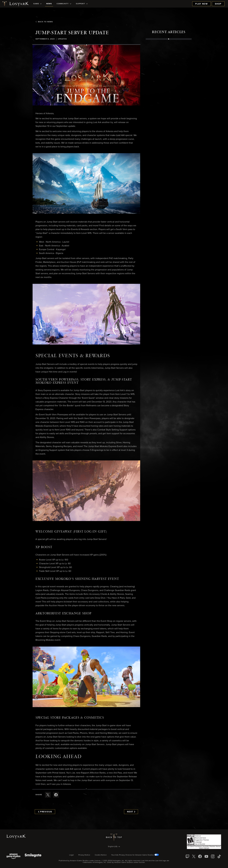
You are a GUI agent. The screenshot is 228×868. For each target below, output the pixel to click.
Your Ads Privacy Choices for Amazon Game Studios (135, 855)
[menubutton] (114, 847)
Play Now (201, 4)
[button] (86, 75)
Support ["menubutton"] (82, 4)
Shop (218, 4)
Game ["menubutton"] (37, 4)
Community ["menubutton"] (64, 4)
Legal (71, 855)
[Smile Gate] (33, 856)
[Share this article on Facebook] (56, 795)
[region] (169, 106)
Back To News (44, 22)
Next (131, 812)
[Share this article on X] (48, 795)
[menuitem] (37, 4)
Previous (45, 812)
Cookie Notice (101, 855)
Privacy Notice (84, 855)
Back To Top (114, 837)
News (49, 4)
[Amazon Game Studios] (13, 856)
